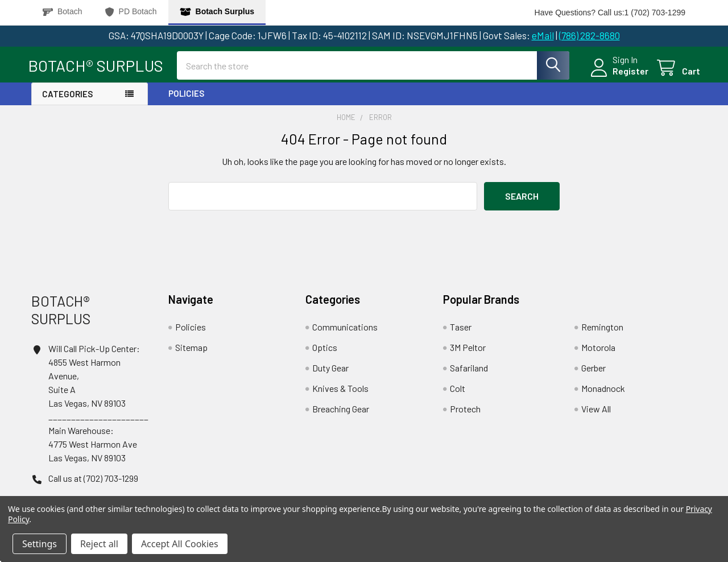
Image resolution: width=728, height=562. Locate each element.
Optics (325, 350)
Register (627, 73)
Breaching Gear (341, 412)
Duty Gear (330, 371)
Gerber (593, 371)
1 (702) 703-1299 (655, 13)
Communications (345, 330)
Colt (458, 391)
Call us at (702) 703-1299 (93, 480)
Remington (602, 330)
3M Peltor (468, 350)
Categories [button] (67, 97)
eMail (543, 35)
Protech (465, 412)
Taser (461, 330)
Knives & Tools (340, 391)
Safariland (469, 371)
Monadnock (603, 391)
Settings (40, 544)
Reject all (99, 544)
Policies (186, 96)
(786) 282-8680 (590, 35)
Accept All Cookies (180, 544)
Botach (63, 12)
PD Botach (131, 12)
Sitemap (191, 350)
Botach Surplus (217, 12)
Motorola (598, 350)
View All (596, 412)
